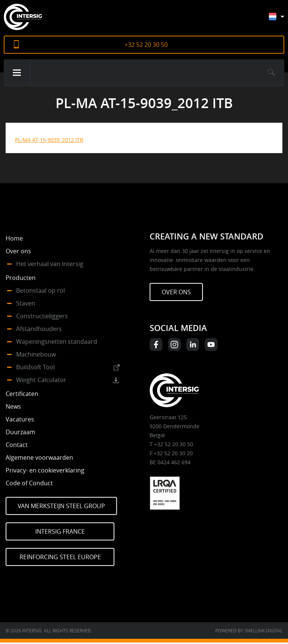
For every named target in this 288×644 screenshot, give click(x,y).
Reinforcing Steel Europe (60, 557)
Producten (21, 278)
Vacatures (20, 419)
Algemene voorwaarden (39, 457)
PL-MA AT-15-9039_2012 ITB (49, 140)
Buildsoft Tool (35, 367)
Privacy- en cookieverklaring (45, 470)
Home (14, 238)
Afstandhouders (39, 329)
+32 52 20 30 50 (146, 45)
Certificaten (22, 394)
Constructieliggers (42, 316)
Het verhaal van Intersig (50, 264)
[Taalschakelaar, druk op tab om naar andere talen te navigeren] (282, 20)
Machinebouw (36, 354)
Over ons (18, 251)
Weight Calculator (41, 380)
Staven (26, 303)
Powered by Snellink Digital (249, 630)
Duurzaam (20, 432)
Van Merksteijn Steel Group (61, 506)
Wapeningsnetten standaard (57, 342)
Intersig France (60, 531)
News (13, 406)
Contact (17, 445)
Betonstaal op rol (40, 290)
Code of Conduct (29, 483)
